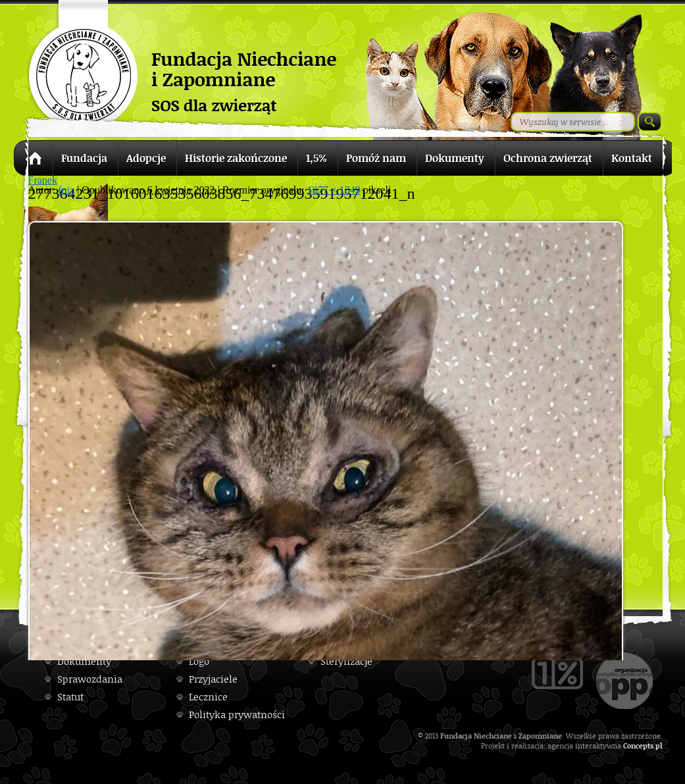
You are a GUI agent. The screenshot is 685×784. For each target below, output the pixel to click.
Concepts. (639, 745)
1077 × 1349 (334, 190)
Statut (70, 697)
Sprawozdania (90, 679)
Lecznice (208, 697)
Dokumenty (84, 661)
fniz (66, 190)
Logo (199, 661)
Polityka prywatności (237, 715)
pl (659, 745)
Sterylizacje (346, 661)
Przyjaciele (213, 679)
